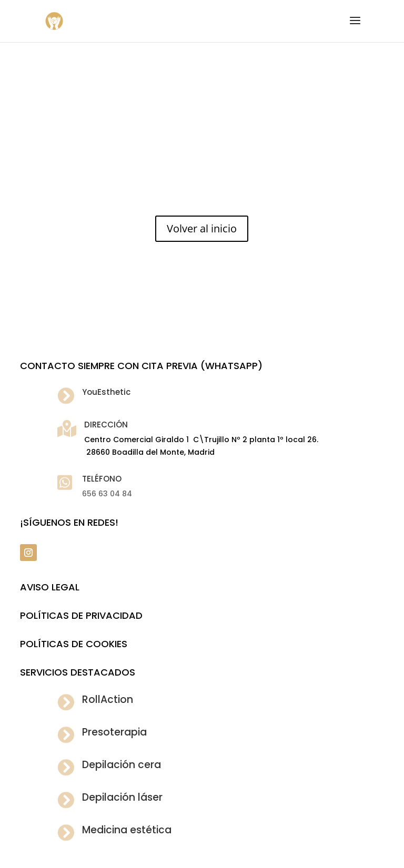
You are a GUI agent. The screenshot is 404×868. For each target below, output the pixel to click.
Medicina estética (127, 830)
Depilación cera (122, 765)
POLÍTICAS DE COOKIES (74, 644)
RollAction (108, 699)
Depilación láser (122, 797)
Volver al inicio (202, 228)
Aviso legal (50, 587)
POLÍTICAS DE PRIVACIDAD (81, 615)
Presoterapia (114, 732)
